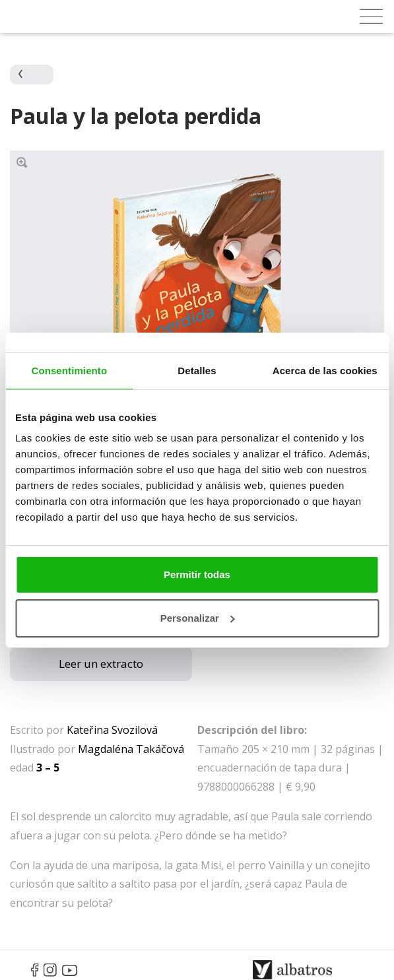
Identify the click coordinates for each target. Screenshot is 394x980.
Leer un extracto (101, 664)
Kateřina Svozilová (112, 730)
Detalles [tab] (197, 371)
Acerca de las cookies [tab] (325, 371)
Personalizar (198, 618)
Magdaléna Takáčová (131, 749)
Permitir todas (197, 574)
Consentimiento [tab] (69, 371)
